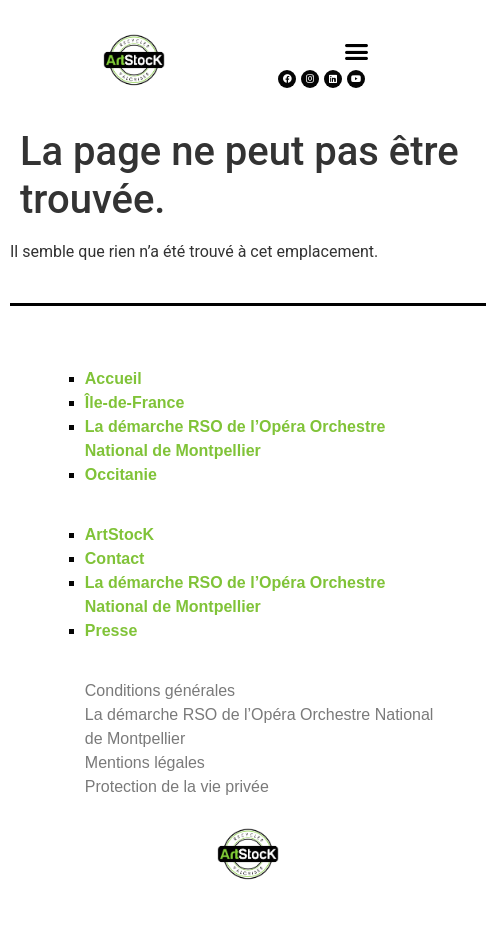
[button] (357, 51)
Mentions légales (145, 762)
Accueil (113, 378)
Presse (111, 630)
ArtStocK (119, 534)
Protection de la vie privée (177, 786)
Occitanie (121, 474)
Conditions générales (160, 690)
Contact (115, 558)
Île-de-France (135, 402)
